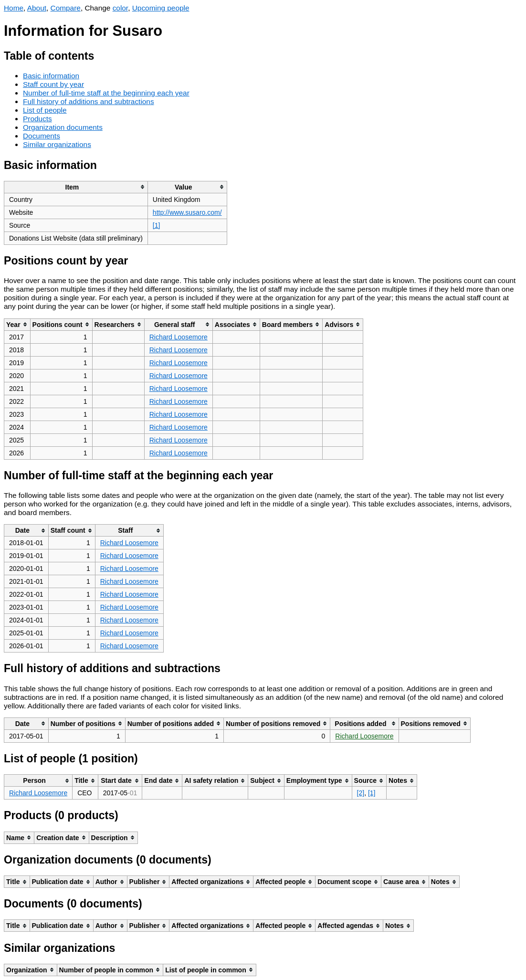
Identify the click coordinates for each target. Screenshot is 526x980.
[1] (157, 225)
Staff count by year (53, 84)
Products (37, 119)
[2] (361, 793)
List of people (45, 110)
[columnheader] (76, 187)
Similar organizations (57, 144)
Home (14, 8)
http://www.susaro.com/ (187, 212)
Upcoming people (161, 8)
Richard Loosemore (179, 337)
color (121, 8)
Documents (42, 136)
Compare (66, 8)
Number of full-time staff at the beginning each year (106, 93)
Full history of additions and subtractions (89, 101)
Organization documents (63, 127)
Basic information (51, 76)
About (37, 8)
